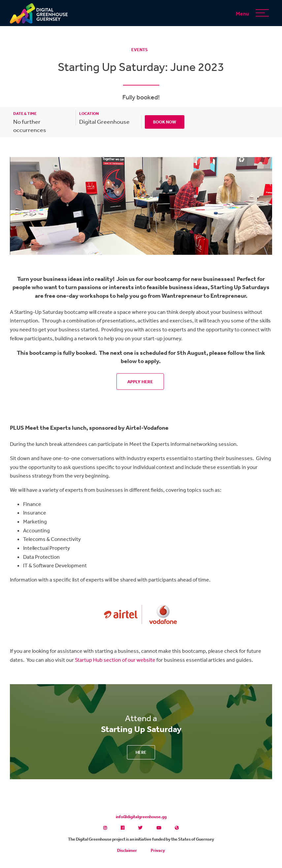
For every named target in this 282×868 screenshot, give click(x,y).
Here (141, 752)
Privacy (158, 850)
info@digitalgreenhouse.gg (141, 817)
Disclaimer (127, 850)
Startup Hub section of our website (115, 660)
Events (140, 50)
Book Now (165, 122)
